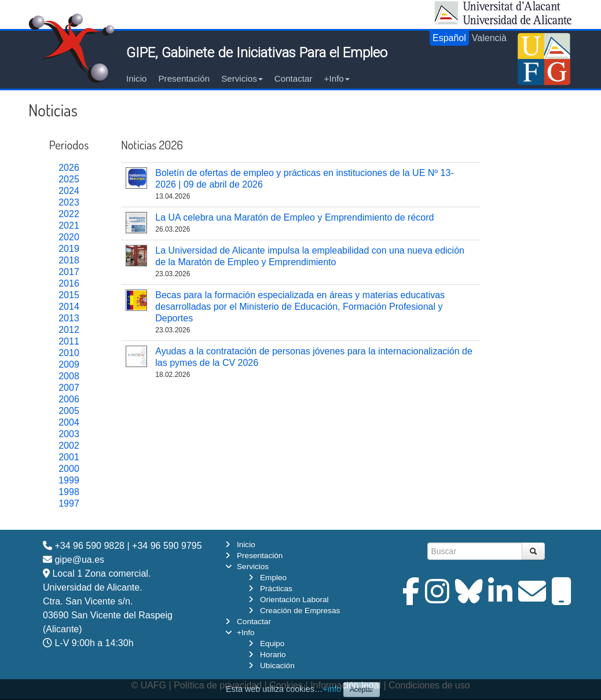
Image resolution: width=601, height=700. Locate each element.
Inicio (136, 78)
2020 (69, 237)
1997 (69, 503)
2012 (69, 330)
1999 (69, 480)
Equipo (272, 644)
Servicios (242, 78)
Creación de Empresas (300, 611)
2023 (69, 202)
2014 (69, 307)
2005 (69, 411)
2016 (69, 283)
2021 (69, 226)
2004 (69, 422)
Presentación (184, 78)
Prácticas (276, 589)
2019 (69, 249)
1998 (69, 492)
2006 (69, 399)
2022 (69, 214)
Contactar (294, 78)
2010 (69, 353)
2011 (69, 341)
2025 (69, 179)
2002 (69, 446)
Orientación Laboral (294, 600)
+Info (337, 78)
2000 (69, 469)
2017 (69, 272)
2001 (69, 457)
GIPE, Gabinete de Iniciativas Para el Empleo (257, 53)
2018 (69, 260)
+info (332, 689)
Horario (273, 655)
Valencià (489, 38)
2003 (69, 434)
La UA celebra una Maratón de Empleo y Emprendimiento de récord (294, 217)
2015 (69, 295)
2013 (69, 318)
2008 (69, 376)
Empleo (273, 578)
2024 (69, 191)
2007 (69, 388)
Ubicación (277, 666)
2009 (69, 364)
